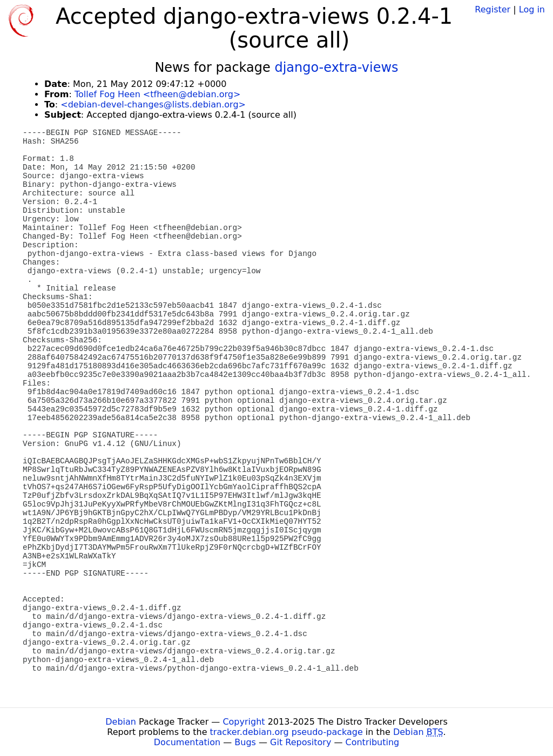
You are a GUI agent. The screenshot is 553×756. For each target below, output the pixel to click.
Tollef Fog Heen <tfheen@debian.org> (157, 94)
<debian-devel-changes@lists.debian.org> (153, 104)
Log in (532, 9)
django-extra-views (336, 67)
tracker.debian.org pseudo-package (286, 732)
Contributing (373, 742)
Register (493, 9)
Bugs (245, 742)
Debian (121, 722)
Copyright (244, 722)
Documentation (187, 742)
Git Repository (301, 742)
